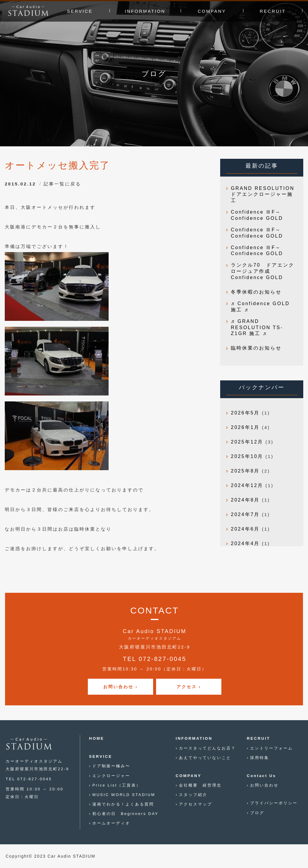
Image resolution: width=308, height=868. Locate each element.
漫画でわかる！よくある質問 (123, 804)
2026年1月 (245, 427)
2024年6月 (245, 529)
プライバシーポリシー (274, 803)
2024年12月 (247, 485)
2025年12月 (247, 442)
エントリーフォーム (272, 748)
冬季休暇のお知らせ (256, 292)
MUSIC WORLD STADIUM (124, 795)
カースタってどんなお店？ (207, 748)
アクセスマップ (196, 804)
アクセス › (189, 687)
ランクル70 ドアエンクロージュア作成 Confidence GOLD (263, 271)
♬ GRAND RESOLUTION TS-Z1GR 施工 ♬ (257, 327)
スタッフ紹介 (193, 795)
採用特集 (260, 758)
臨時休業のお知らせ (256, 348)
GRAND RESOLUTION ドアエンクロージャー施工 (264, 194)
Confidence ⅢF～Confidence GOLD (257, 215)
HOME (97, 738)
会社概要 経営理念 (200, 785)
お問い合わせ (264, 785)
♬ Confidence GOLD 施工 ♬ (260, 307)
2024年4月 (245, 543)
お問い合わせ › (121, 687)
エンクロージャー (111, 776)
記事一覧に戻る (62, 184)
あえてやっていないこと (205, 758)
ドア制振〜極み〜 (111, 766)
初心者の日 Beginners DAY (125, 814)
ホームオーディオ (111, 823)
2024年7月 (245, 514)
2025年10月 (247, 456)
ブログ (257, 813)
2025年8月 (245, 471)
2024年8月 (245, 500)
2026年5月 (245, 413)
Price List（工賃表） (116, 785)
